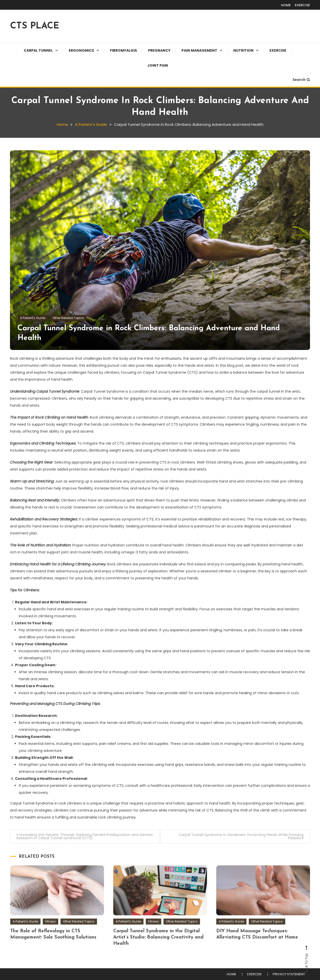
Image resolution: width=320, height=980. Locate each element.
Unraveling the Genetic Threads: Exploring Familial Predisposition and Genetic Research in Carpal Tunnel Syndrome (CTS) (85, 836)
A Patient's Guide (33, 318)
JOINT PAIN (158, 65)
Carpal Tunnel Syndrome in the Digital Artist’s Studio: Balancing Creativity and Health (158, 951)
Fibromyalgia (123, 50)
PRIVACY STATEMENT (289, 974)
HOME (286, 5)
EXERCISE (302, 5)
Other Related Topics (68, 318)
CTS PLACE (34, 26)
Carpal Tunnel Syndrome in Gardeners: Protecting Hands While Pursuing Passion (241, 836)
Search (301, 80)
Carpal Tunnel (38, 50)
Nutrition (243, 50)
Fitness (50, 935)
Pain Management (199, 50)
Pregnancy (159, 50)
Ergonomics (81, 50)
